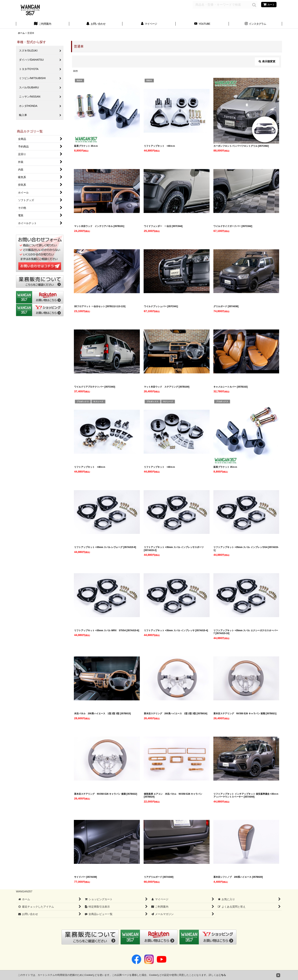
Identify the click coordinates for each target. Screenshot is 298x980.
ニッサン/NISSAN (30, 97)
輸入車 (23, 115)
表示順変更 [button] (267, 61)
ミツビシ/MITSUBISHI (32, 78)
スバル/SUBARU (29, 87)
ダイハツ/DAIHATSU (31, 60)
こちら (222, 975)
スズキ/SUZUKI (28, 51)
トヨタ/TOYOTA (29, 69)
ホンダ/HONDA (28, 106)
